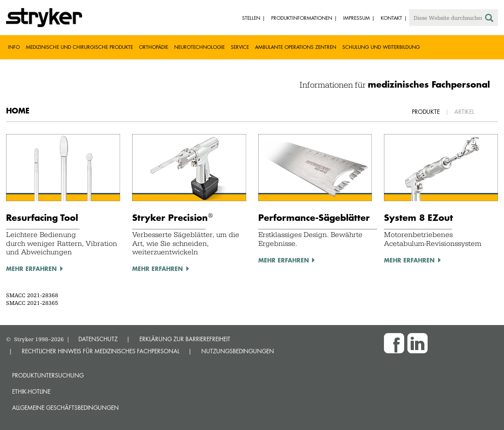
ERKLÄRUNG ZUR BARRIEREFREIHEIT (185, 339)
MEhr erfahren (157, 268)
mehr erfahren (31, 268)
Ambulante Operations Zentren (296, 47)
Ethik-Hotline (31, 391)
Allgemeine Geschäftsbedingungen (65, 408)
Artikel (464, 112)
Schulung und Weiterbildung (381, 47)
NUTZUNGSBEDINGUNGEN (238, 351)
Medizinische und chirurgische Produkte (79, 47)
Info (14, 47)
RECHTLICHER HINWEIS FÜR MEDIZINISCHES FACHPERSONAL (101, 351)
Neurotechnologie (199, 47)
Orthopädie (154, 47)
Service (240, 47)
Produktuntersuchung (48, 375)
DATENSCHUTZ (98, 339)
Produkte (426, 112)
